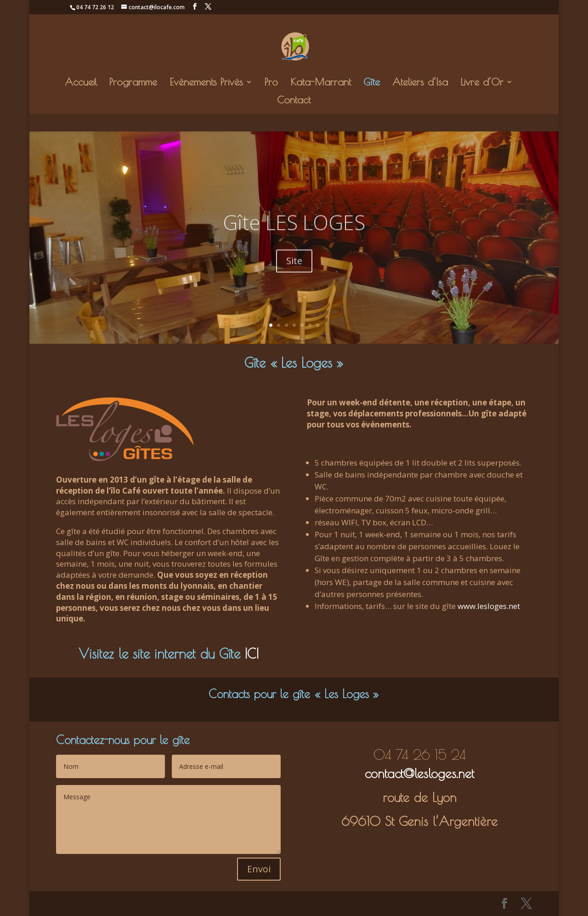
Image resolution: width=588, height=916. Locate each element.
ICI (252, 654)
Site (294, 272)
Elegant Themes (115, 903)
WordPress (207, 903)
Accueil (81, 83)
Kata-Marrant (321, 83)
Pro (271, 83)
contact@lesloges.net (419, 773)
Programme (133, 83)
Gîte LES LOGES (294, 233)
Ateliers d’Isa (420, 83)
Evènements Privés (206, 83)
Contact (294, 101)
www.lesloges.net (489, 606)
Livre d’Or (482, 83)
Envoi (259, 869)
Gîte (372, 83)
